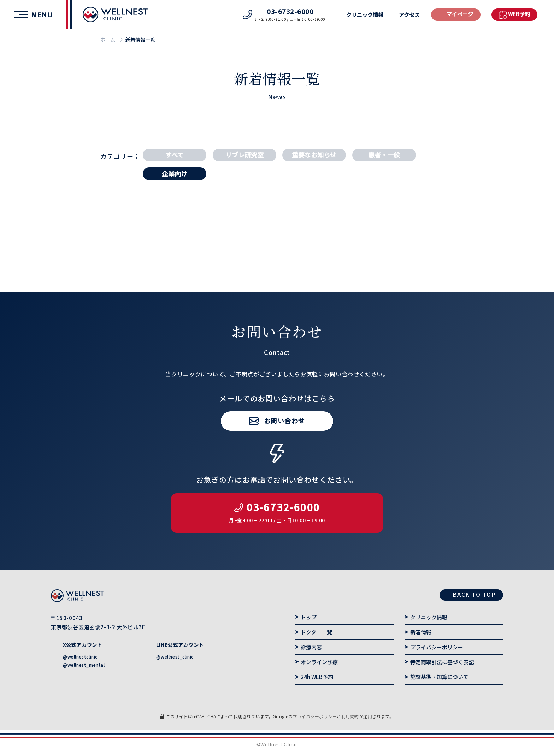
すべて (175, 155)
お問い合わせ (285, 439)
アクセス (409, 15)
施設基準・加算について (439, 677)
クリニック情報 (365, 15)
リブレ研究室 (244, 155)
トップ (309, 617)
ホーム (108, 40)
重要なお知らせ (314, 155)
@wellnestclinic (80, 657)
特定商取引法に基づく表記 (442, 662)
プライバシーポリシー (437, 647)
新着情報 (421, 632)
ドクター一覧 (316, 632)
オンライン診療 (319, 662)
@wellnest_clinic (175, 657)
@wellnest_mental (84, 665)
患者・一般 (384, 155)
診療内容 (311, 647)
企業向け (175, 173)
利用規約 (350, 716)
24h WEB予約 (317, 677)
